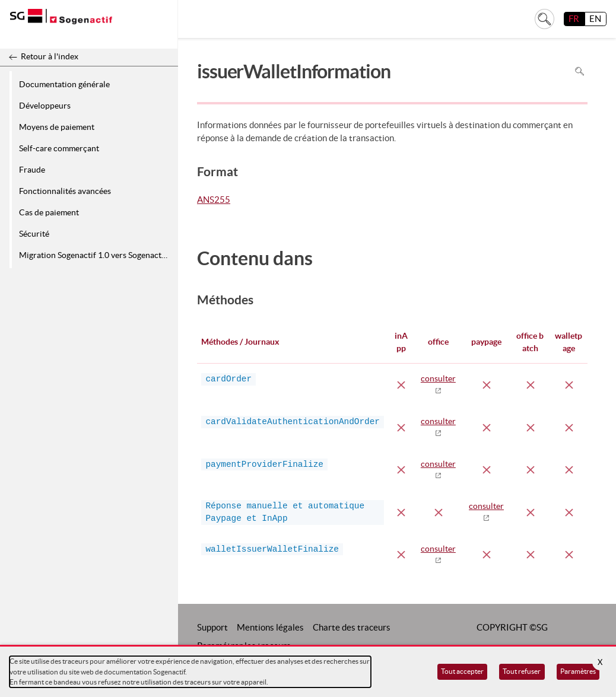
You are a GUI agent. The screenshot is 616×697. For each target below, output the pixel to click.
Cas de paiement (49, 212)
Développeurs (45, 106)
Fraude (32, 170)
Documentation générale (64, 84)
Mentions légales (270, 627)
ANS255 (214, 200)
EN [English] (595, 19)
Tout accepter (462, 671)
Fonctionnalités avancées (65, 191)
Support (212, 627)
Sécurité (34, 234)
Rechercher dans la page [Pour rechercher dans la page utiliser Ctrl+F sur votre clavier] (580, 71)
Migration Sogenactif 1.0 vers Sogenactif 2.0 (96, 255)
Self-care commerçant (59, 148)
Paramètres (578, 671)
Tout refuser (522, 671)
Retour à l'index (50, 56)
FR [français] (574, 19)
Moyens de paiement (57, 127)
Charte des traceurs (352, 627)
